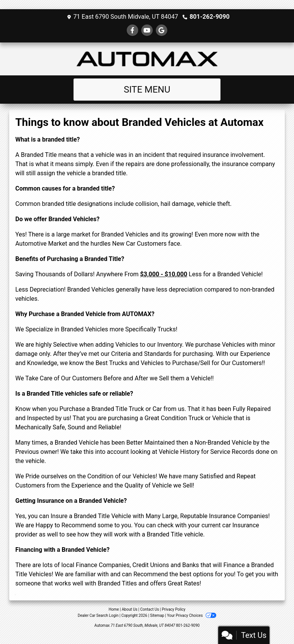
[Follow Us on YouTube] (147, 30)
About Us (130, 609)
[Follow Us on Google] (162, 30)
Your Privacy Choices (192, 615)
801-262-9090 (209, 17)
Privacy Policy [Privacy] (174, 609)
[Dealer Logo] (147, 59)
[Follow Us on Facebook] (132, 30)
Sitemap (157, 615)
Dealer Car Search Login (98, 615)
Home (114, 609)
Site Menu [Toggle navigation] (147, 90)
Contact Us (149, 609)
